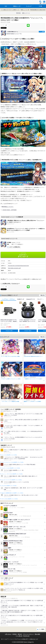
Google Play (23, 255)
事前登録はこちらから (8, 207)
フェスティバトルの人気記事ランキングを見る (11, 468)
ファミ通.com (19, 636)
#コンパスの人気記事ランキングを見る (9, 455)
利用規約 (15, 634)
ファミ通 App (6, 2)
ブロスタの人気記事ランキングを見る (9, 486)
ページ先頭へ (42, 629)
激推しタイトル (26, 13)
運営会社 (20, 634)
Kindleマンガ (21, 299)
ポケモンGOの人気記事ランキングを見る (10, 499)
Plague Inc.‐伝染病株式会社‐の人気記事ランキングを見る (12, 493)
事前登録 (18, 13)
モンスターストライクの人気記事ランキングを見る (12, 480)
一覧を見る (42, 295)
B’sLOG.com (26, 636)
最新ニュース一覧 (25, 10)
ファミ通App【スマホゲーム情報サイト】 (10, 10)
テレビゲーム (41, 299)
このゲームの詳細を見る (14, 247)
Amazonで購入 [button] (9, 331)
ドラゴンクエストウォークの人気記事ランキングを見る (13, 462)
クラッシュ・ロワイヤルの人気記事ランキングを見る (12, 474)
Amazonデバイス (31, 299)
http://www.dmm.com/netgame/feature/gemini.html (18, 266)
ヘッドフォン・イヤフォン (8, 299)
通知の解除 (37, 634)
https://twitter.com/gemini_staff (14, 268)
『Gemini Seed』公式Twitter (9, 210)
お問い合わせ (8, 634)
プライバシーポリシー (28, 634)
